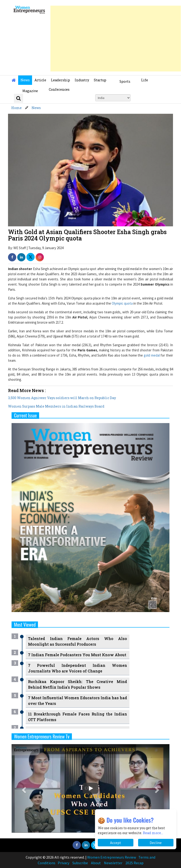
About (96, 863)
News (25, 80)
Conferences (59, 89)
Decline (156, 843)
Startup (100, 80)
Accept (116, 843)
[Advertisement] (116, 39)
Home (16, 108)
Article (40, 80)
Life (145, 80)
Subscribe (80, 863)
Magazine (30, 91)
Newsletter (113, 863)
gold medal (152, 355)
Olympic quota (122, 303)
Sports (125, 81)
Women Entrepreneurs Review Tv (42, 736)
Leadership (60, 80)
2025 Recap (134, 863)
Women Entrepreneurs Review (112, 857)
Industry (82, 80)
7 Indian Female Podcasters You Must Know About (77, 655)
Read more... (153, 833)
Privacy (64, 863)
